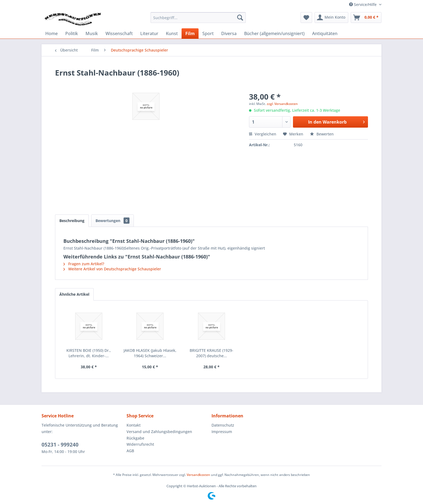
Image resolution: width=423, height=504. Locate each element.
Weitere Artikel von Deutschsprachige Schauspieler (112, 269)
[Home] (52, 33)
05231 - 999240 (60, 445)
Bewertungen (112, 221)
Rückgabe (135, 438)
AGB (130, 451)
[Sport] (208, 33)
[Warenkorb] (366, 18)
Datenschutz (223, 425)
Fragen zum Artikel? (84, 264)
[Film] (190, 33)
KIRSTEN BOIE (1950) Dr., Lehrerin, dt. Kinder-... (89, 353)
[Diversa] (229, 33)
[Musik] (92, 33)
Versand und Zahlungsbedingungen (159, 432)
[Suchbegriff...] (198, 18)
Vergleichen (263, 134)
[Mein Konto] (331, 18)
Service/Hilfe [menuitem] (363, 4)
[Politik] (72, 33)
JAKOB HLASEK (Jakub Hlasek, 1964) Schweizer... (150, 353)
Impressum (222, 432)
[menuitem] (198, 18)
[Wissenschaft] (119, 33)
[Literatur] (149, 33)
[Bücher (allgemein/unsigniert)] (274, 33)
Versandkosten (198, 475)
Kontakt (134, 425)
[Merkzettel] (306, 18)
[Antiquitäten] (325, 33)
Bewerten (322, 134)
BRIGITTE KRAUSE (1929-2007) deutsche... (211, 353)
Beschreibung (72, 221)
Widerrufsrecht (140, 444)
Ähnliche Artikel (74, 294)
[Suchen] (240, 18)
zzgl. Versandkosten (282, 104)
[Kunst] (172, 33)
